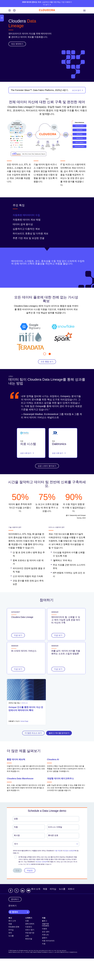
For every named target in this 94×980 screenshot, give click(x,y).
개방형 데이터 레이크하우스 (60, 778)
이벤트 (45, 929)
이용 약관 (58, 851)
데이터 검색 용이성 (23, 224)
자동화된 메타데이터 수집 (26, 215)
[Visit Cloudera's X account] (17, 891)
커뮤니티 (45, 935)
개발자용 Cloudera (45, 925)
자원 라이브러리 (48, 941)
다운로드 (29, 927)
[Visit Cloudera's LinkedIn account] (23, 891)
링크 (30, 864)
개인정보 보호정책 (69, 851)
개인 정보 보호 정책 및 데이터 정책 (42, 951)
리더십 (53, 889)
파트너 (71, 889)
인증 (27, 921)
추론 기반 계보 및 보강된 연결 (29, 238)
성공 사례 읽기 (27, 453)
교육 (27, 936)
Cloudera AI (53, 759)
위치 (10, 933)
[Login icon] (10, 11)
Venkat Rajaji (24, 721)
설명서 (45, 938)
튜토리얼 (29, 939)
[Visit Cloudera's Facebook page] (11, 891)
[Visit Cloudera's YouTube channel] (28, 891)
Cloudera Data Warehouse (20, 778)
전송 (17, 870)
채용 (45, 889)
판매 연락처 (30, 924)
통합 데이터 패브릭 (16, 759)
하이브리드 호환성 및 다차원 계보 (31, 234)
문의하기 (13, 906)
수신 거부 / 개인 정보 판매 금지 (59, 951)
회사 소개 (36, 889)
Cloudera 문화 (14, 927)
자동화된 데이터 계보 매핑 (27, 220)
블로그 (45, 921)
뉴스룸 (62, 889)
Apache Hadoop (12, 952)
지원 (44, 944)
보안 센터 (46, 932)
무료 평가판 (30, 933)
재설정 (30, 870)
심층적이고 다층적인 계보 (26, 229)
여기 (69, 952)
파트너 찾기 (30, 930)
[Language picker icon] (14, 11)
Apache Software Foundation (40, 952)
